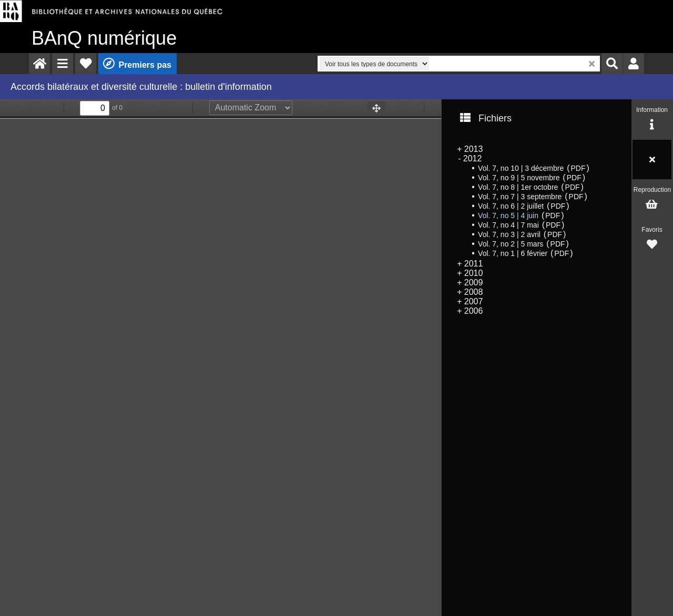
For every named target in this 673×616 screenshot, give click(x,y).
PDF (578, 168)
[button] (63, 64)
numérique (104, 38)
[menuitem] (39, 64)
